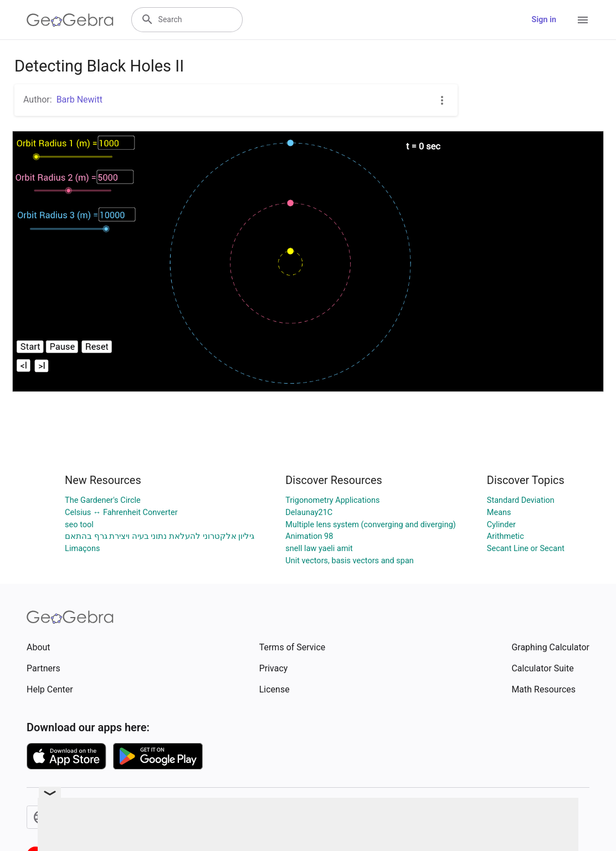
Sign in (544, 20)
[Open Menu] (583, 20)
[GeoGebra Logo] (70, 20)
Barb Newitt (79, 100)
